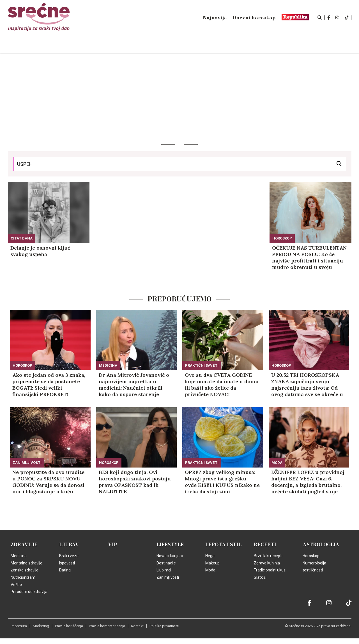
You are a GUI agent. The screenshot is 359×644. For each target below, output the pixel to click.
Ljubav (69, 545)
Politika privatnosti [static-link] (164, 626)
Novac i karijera (170, 556)
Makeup (212, 563)
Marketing (41, 626)
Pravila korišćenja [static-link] (69, 626)
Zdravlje (24, 545)
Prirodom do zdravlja (29, 592)
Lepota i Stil (223, 545)
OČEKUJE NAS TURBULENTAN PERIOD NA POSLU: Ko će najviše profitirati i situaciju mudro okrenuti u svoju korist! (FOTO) (309, 257)
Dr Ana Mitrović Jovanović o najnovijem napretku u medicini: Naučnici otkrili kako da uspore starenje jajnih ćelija (134, 385)
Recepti (265, 545)
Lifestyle (170, 545)
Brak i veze (69, 556)
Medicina (108, 365)
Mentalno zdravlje (27, 563)
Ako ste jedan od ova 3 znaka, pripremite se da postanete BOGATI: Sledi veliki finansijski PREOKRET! (49, 385)
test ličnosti (313, 570)
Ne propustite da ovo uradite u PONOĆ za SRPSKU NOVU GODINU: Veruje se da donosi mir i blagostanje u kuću (48, 482)
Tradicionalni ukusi (270, 570)
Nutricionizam (23, 577)
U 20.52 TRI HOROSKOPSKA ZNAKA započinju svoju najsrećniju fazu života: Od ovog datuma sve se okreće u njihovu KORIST (307, 385)
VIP (113, 545)
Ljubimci (164, 570)
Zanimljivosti (27, 463)
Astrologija (321, 545)
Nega (210, 556)
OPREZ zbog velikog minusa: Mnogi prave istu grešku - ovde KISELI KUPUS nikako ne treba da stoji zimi (222, 482)
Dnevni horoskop (254, 18)
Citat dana (22, 238)
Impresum (19, 626)
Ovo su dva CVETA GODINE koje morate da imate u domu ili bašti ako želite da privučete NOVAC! (222, 385)
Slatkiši (260, 577)
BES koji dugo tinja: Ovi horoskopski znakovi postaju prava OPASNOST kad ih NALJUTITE (135, 482)
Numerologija (314, 563)
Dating (65, 570)
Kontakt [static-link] (137, 626)
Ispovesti (67, 563)
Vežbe (16, 585)
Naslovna (56, 45)
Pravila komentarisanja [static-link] (107, 626)
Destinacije (166, 563)
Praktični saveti (202, 365)
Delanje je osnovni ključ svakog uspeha (40, 251)
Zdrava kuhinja (267, 563)
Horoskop (282, 238)
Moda (277, 463)
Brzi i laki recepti (268, 556)
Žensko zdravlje (25, 570)
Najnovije (215, 18)
